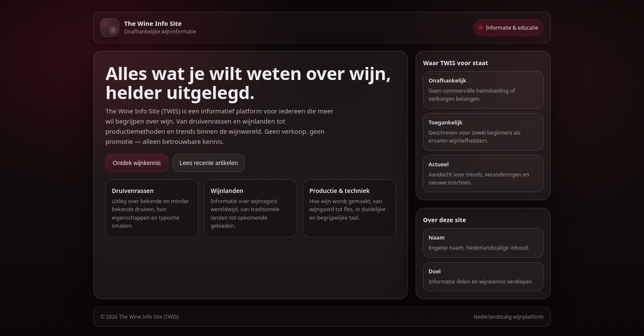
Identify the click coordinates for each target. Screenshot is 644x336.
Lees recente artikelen (209, 163)
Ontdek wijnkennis (137, 163)
